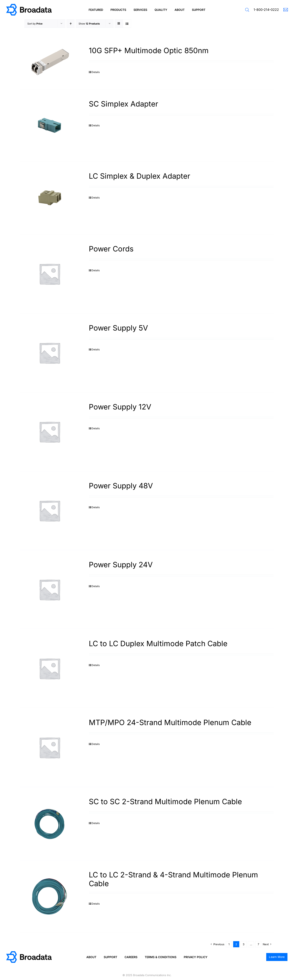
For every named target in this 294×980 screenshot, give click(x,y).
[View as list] (127, 24)
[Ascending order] (71, 24)
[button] (247, 10)
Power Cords (111, 249)
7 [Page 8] (258, 944)
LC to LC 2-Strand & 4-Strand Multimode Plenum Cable (173, 879)
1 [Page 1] (229, 944)
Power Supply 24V (121, 565)
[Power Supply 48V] (50, 511)
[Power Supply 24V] (50, 589)
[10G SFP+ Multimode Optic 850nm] (50, 63)
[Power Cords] (50, 274)
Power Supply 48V (121, 486)
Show (89, 24)
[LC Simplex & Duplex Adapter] (50, 198)
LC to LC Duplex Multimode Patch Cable (158, 644)
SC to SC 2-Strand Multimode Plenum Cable (165, 802)
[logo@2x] (29, 5)
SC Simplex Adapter (124, 104)
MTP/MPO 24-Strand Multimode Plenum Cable (170, 722)
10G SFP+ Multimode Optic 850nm (149, 50)
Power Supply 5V (118, 328)
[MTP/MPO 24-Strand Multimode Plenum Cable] (50, 747)
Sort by (35, 24)
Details (96, 72)
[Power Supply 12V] (50, 432)
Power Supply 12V (120, 407)
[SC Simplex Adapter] (50, 125)
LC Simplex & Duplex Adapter (140, 176)
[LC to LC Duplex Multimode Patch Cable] (50, 668)
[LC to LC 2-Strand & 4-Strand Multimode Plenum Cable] (50, 897)
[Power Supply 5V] (50, 353)
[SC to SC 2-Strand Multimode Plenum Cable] (50, 824)
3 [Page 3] (244, 944)
